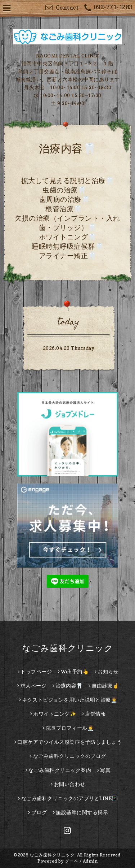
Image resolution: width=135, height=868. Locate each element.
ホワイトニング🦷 (68, 237)
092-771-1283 (108, 8)
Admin (90, 861)
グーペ (72, 861)
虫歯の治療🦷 (64, 190)
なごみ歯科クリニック (67, 648)
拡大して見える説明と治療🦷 (68, 181)
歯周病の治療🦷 (65, 199)
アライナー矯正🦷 (68, 256)
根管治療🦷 (64, 209)
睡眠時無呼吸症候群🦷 (67, 246)
